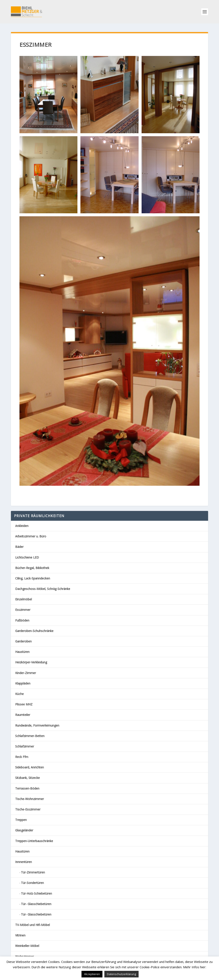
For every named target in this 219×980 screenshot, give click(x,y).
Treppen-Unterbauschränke (34, 841)
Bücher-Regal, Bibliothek (32, 568)
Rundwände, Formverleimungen (37, 725)
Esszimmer (23, 610)
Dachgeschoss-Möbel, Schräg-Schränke (43, 589)
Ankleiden (22, 526)
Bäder (19, 547)
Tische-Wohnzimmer (30, 799)
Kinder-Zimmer (26, 673)
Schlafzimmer (25, 746)
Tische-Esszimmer (28, 809)
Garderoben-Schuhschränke (34, 631)
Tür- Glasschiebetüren (36, 904)
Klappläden (23, 683)
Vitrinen (20, 935)
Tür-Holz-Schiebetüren (36, 893)
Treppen (21, 820)
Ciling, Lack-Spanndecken (33, 578)
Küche (19, 694)
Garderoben (23, 641)
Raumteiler (23, 715)
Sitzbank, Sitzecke (27, 778)
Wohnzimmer (24, 956)
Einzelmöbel (24, 599)
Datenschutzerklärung (121, 974)
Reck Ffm (22, 757)
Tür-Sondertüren (32, 883)
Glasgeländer (24, 830)
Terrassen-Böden (27, 788)
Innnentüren (24, 862)
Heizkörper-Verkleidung (31, 662)
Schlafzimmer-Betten (30, 736)
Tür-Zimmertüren (33, 872)
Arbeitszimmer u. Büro (31, 536)
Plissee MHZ (24, 704)
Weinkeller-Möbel (27, 946)
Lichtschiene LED (27, 557)
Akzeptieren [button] (92, 974)
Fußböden (22, 620)
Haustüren (22, 652)
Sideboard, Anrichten (30, 767)
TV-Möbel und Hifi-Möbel (33, 925)
